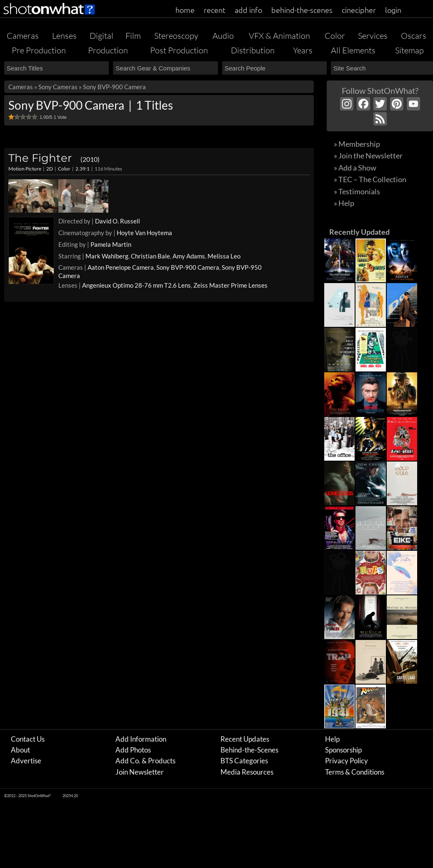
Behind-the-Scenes (249, 750)
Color (335, 36)
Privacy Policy (347, 761)
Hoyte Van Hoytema (144, 233)
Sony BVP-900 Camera (188, 267)
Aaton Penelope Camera (121, 267)
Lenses (64, 36)
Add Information (141, 739)
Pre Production (39, 50)
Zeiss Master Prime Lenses (230, 285)
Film (133, 36)
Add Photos (133, 750)
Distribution (253, 50)
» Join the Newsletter (368, 156)
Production (108, 50)
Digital (101, 36)
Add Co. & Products (145, 761)
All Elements (353, 50)
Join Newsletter (140, 772)
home (185, 10)
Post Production (179, 50)
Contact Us (28, 739)
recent (215, 10)
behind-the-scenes (302, 10)
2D (50, 169)
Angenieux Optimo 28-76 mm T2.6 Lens (136, 285)
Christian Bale (150, 256)
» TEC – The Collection (370, 179)
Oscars (414, 36)
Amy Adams (189, 256)
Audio (223, 36)
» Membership (357, 144)
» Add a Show (355, 168)
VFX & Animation (279, 36)
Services (373, 36)
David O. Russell (118, 221)
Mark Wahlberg (107, 256)
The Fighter (54, 158)
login (393, 10)
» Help (344, 203)
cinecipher (359, 10)
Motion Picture (25, 169)
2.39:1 (83, 169)
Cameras (23, 36)
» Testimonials (357, 191)
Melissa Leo (224, 256)
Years (303, 50)
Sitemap (409, 50)
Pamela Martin (111, 244)
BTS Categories (244, 761)
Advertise (26, 761)
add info (248, 10)
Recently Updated (359, 232)
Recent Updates (245, 739)
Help (332, 739)
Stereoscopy (176, 36)
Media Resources (247, 772)
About (20, 750)
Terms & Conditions (355, 772)
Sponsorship (343, 750)
